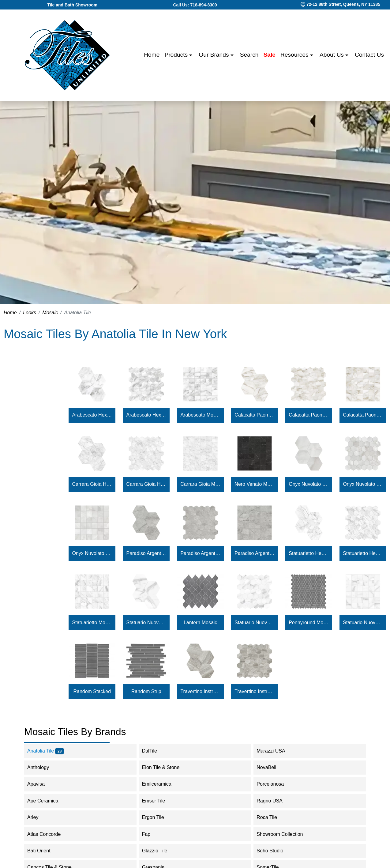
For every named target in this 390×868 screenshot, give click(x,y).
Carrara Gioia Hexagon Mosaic (92, 484)
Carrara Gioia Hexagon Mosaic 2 (146, 484)
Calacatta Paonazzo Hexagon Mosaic (255, 415)
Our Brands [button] (214, 55)
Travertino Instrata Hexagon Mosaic (200, 691)
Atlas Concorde (50, 834)
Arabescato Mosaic (200, 415)
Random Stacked (92, 691)
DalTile (154, 751)
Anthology (42, 767)
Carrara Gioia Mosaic (200, 484)
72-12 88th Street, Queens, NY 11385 (343, 4)
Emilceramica (162, 784)
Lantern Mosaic (200, 623)
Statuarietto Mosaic (92, 623)
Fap (152, 834)
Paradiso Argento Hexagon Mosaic (146, 553)
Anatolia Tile (46, 751)
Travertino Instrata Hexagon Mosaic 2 (255, 691)
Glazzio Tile (161, 851)
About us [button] (332, 55)
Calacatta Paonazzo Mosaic (363, 415)
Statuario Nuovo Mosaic (363, 623)
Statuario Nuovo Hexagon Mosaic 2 (255, 623)
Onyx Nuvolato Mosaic (92, 553)
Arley (39, 817)
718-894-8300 (203, 5)
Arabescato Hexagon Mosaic (92, 415)
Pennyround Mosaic (309, 623)
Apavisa (42, 784)
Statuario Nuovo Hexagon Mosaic (146, 623)
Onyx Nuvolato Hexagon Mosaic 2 (363, 484)
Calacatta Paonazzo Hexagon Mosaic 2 (309, 415)
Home (152, 55)
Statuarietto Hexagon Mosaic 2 (363, 553)
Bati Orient (45, 851)
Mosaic (50, 313)
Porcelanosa (275, 784)
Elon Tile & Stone (167, 767)
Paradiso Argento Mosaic (255, 553)
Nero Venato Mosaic (255, 484)
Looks (30, 313)
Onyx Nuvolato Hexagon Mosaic (309, 484)
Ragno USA (276, 801)
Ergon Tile (158, 817)
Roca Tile (273, 817)
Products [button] (177, 55)
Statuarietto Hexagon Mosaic (309, 553)
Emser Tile (160, 801)
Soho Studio (276, 851)
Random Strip (146, 691)
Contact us (369, 55)
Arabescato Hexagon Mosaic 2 (146, 415)
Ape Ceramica (49, 801)
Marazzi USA (276, 751)
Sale (270, 55)
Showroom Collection (284, 834)
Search (249, 55)
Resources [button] (295, 55)
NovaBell (272, 767)
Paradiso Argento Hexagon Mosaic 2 (200, 553)
